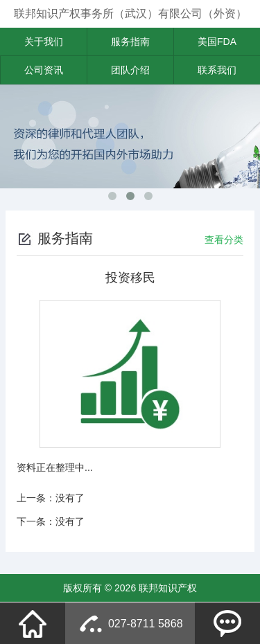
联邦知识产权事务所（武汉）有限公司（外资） (130, 14)
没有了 (70, 498)
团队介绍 (130, 70)
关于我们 (44, 42)
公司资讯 (44, 70)
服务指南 (130, 42)
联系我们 (217, 70)
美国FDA (217, 42)
